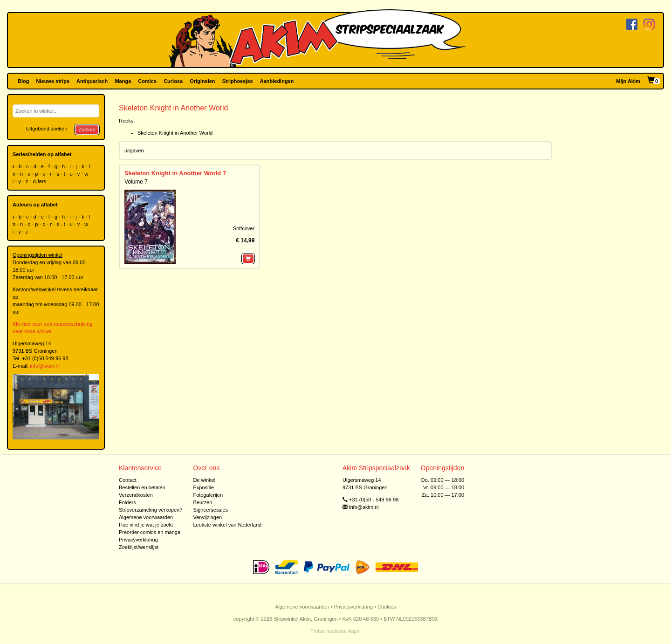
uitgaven (134, 151)
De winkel (204, 480)
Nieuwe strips (53, 81)
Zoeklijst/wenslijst (139, 547)
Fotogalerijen (208, 495)
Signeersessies (210, 510)
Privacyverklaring (138, 540)
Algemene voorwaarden (146, 517)
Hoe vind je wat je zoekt (146, 525)
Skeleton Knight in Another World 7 (175, 173)
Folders (127, 502)
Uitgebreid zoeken (47, 129)
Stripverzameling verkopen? (151, 510)
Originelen (202, 81)
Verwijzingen (207, 517)
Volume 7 (136, 182)
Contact (128, 480)
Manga (123, 81)
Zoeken (87, 130)
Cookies (387, 607)
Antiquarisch (92, 81)
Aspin (354, 631)
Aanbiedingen (277, 81)
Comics (147, 81)
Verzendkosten (136, 495)
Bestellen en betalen (142, 487)
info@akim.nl (45, 366)
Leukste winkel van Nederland (227, 525)
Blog (23, 81)
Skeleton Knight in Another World (175, 133)
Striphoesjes (238, 81)
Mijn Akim (628, 81)
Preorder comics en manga (150, 532)
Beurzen (202, 502)
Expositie (203, 487)
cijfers (40, 181)
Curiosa (173, 81)
